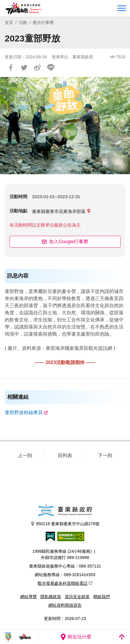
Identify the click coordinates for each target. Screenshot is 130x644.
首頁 (9, 23)
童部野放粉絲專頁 (24, 412)
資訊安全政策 (77, 597)
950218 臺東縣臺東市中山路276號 (65, 524)
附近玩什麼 (76, 637)
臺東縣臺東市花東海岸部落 (59, 211)
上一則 (25, 455)
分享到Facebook (11, 68)
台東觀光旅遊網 (23, 8)
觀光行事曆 (43, 23)
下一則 (105, 455)
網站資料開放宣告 (65, 605)
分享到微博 (37, 68)
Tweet (24, 68)
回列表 (65, 455)
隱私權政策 (51, 597)
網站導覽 (28, 597)
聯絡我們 (102, 597)
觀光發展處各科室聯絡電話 (65, 583)
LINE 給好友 (51, 68)
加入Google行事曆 (65, 242)
